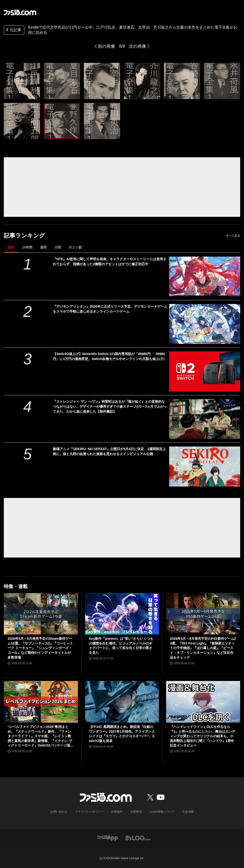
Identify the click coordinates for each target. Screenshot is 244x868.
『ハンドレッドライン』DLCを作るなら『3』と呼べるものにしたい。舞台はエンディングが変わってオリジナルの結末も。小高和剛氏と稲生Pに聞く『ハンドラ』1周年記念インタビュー (203, 736)
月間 (58, 247)
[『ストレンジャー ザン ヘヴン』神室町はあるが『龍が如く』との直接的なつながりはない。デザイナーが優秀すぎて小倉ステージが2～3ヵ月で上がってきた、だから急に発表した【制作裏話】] (205, 419)
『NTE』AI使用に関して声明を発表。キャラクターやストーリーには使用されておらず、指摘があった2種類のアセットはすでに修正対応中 (110, 261)
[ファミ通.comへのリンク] (20, 12)
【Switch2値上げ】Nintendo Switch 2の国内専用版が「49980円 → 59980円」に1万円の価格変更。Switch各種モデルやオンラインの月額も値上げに (109, 356)
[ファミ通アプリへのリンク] (107, 838)
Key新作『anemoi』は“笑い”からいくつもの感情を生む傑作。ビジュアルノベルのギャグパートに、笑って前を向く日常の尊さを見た (121, 646)
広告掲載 (188, 812)
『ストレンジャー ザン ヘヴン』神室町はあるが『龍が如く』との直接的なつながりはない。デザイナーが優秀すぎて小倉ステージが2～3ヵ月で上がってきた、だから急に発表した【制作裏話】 (110, 406)
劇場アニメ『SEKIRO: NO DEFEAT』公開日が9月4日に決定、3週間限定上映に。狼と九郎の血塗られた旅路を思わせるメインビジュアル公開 (109, 451)
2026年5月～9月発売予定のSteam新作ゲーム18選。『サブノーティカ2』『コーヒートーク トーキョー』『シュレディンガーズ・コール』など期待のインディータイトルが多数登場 (40, 648)
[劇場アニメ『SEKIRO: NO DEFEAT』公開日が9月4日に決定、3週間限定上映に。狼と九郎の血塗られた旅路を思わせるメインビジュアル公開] (205, 466)
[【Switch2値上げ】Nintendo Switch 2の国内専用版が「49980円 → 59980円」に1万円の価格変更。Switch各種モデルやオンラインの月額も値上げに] (205, 371)
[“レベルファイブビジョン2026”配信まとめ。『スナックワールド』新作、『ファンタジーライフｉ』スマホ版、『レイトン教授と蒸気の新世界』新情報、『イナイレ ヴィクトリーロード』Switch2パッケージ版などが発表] (41, 702)
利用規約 (117, 812)
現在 (11, 247)
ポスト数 (75, 247)
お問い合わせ (59, 812)
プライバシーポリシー (89, 812)
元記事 (13, 30)
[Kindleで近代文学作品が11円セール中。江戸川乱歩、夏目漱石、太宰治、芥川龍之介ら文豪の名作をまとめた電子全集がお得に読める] (22, 81)
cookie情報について (162, 812)
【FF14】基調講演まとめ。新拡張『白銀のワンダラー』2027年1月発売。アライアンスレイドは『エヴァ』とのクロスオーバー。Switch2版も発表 (122, 734)
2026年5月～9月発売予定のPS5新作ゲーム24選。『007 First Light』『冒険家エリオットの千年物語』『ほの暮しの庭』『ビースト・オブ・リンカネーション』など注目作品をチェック (203, 648)
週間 (43, 247)
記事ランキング (24, 236)
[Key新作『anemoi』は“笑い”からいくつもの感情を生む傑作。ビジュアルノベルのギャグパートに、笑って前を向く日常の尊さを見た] (122, 614)
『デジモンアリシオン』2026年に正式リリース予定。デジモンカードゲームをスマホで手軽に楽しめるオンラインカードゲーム (110, 309)
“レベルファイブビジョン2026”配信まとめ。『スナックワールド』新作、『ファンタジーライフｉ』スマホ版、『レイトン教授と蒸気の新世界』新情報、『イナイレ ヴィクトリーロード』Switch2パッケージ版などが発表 (41, 736)
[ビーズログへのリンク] (138, 838)
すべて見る (233, 236)
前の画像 (107, 46)
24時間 (27, 247)
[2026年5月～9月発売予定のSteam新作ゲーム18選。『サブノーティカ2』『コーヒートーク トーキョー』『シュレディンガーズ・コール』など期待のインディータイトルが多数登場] (41, 614)
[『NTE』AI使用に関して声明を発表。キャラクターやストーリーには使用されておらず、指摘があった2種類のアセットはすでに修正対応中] (205, 277)
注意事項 (136, 812)
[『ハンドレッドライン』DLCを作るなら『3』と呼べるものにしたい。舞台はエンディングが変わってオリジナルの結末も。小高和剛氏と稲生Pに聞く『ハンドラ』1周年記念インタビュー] (203, 702)
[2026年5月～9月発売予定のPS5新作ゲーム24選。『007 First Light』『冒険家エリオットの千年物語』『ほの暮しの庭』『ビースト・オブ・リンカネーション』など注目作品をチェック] (203, 614)
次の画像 (137, 46)
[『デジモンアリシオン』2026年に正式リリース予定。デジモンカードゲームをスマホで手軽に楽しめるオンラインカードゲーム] (205, 324)
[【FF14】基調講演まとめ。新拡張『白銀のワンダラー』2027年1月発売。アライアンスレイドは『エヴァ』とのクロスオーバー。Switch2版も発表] (122, 702)
